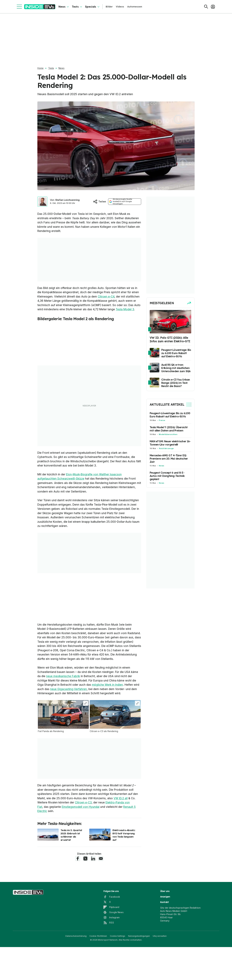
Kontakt (164, 941)
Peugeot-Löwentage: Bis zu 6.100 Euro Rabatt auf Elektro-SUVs (170, 415)
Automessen (135, 7)
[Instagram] (111, 956)
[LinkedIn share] (93, 897)
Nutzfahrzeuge (166, 448)
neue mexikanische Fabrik (63, 715)
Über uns (165, 930)
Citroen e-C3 (83, 841)
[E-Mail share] (101, 897)
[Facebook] (112, 936)
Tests (75, 7)
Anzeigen (165, 935)
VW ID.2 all (121, 837)
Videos (120, 7)
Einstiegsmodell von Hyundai (81, 846)
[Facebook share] (78, 897)
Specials (91, 7)
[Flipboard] (111, 946)
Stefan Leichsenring (67, 200)
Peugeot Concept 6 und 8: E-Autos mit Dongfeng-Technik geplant (167, 476)
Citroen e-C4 (106, 297)
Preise (162, 420)
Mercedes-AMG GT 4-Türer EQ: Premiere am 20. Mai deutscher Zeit (169, 459)
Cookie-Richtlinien (98, 975)
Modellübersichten (168, 434)
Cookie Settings (118, 975)
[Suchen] (206, 7)
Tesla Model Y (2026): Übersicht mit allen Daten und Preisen (169, 429)
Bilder (109, 7)
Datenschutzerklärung (76, 975)
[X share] (85, 897)
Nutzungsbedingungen (139, 975)
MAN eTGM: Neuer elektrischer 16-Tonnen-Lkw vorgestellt (170, 443)
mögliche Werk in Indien (107, 723)
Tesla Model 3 (125, 309)
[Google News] (114, 951)
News (62, 7)
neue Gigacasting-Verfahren (68, 728)
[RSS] (109, 961)
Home (40, 68)
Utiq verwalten (160, 975)
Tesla (51, 68)
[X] (107, 941)
